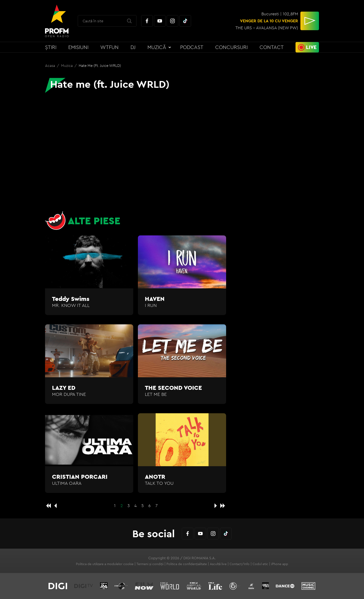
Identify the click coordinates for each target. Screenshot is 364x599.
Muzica (67, 65)
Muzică (157, 47)
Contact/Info (240, 564)
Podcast (192, 47)
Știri (51, 47)
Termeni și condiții (150, 564)
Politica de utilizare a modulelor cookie (105, 564)
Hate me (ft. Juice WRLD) (100, 65)
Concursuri (231, 47)
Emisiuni (78, 47)
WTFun (109, 47)
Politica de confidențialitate (187, 564)
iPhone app (280, 564)
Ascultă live (218, 564)
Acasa (50, 65)
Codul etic (260, 564)
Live (311, 47)
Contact (272, 47)
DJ (133, 47)
